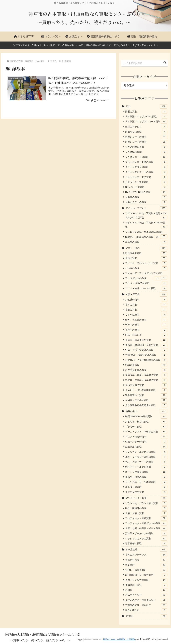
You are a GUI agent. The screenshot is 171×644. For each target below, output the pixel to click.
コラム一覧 (56, 61)
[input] (145, 63)
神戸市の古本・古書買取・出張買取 (119, 639)
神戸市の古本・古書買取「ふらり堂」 (28, 61)
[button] (165, 63)
